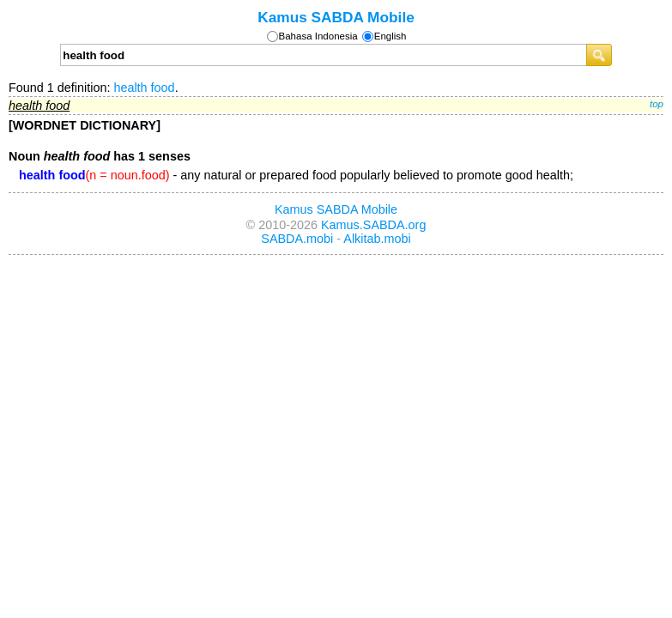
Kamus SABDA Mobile (336, 17)
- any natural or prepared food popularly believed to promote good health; (296, 175)
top (657, 104)
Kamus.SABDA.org (373, 225)
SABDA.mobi (297, 239)
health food (144, 88)
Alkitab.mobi (377, 239)
